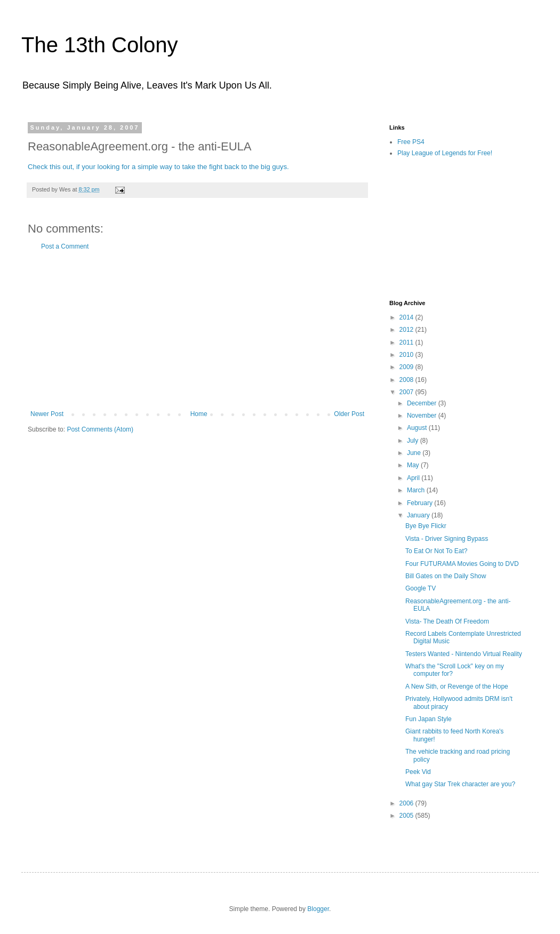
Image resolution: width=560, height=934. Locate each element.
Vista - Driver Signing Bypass (447, 539)
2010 (407, 355)
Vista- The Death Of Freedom (447, 621)
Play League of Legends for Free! (445, 153)
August (418, 428)
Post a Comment (65, 246)
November (423, 416)
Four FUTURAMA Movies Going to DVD (462, 564)
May (414, 465)
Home (199, 414)
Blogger (318, 909)
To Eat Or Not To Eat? (437, 551)
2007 (407, 392)
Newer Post (47, 414)
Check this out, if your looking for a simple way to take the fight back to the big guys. (158, 167)
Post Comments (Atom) (100, 429)
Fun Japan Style (429, 719)
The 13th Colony (100, 45)
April (414, 478)
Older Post (349, 414)
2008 (407, 380)
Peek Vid (418, 772)
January (419, 515)
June (415, 453)
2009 (407, 367)
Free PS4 (411, 142)
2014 (407, 317)
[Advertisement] (197, 330)
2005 (407, 816)
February (421, 503)
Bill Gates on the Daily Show (446, 576)
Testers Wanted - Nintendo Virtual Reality (464, 654)
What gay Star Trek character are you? (460, 784)
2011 (407, 342)
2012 (407, 330)
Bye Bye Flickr (426, 526)
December (423, 403)
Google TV (421, 588)
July (414, 441)
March (417, 490)
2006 (407, 803)
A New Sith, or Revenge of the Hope (457, 686)
